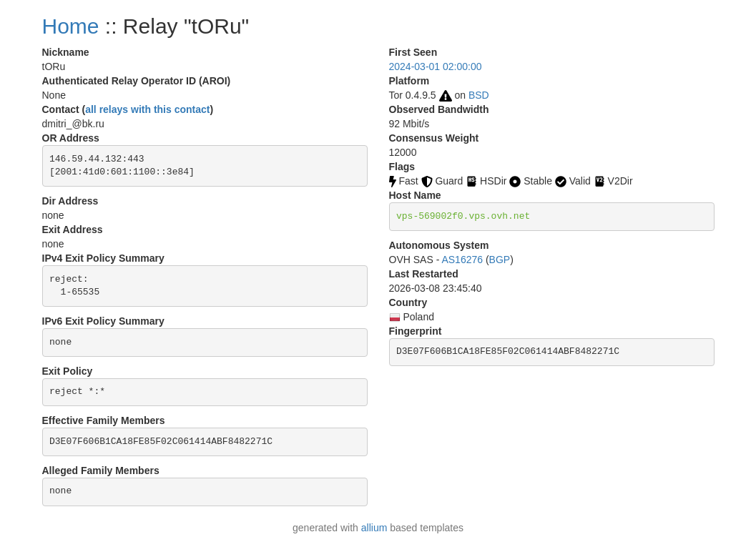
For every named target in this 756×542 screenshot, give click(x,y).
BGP (500, 260)
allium (374, 528)
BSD (479, 95)
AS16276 (462, 260)
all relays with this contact (147, 109)
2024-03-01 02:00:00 (436, 66)
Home (71, 26)
